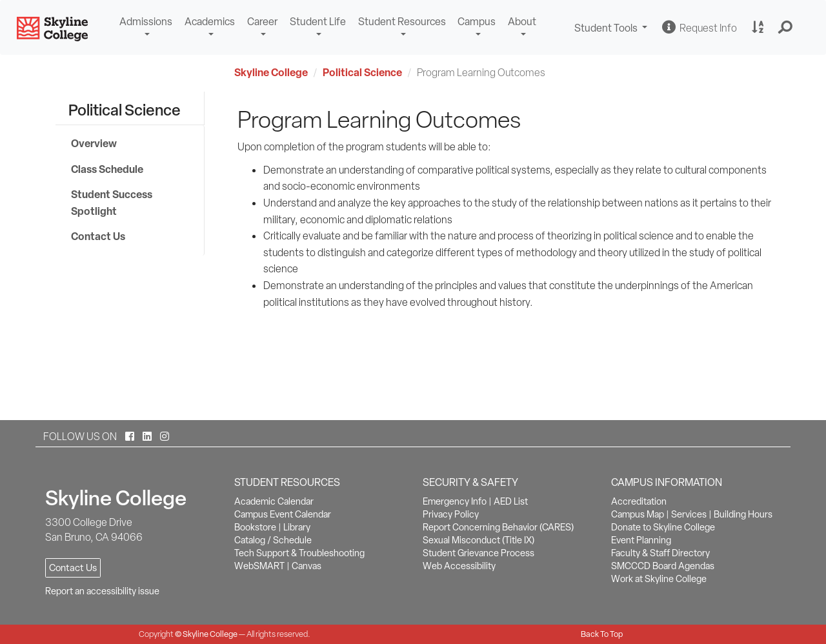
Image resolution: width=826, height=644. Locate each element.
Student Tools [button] (612, 29)
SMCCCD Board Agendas (663, 566)
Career (262, 22)
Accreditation (639, 501)
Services (689, 514)
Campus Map (638, 514)
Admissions (146, 22)
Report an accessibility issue (102, 591)
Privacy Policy (451, 514)
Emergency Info (455, 501)
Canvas (307, 566)
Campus (477, 22)
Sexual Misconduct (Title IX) (478, 540)
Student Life (318, 22)
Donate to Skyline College (663, 527)
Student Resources (402, 22)
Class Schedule (107, 169)
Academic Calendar (274, 501)
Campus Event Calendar (283, 514)
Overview (94, 143)
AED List (511, 501)
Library (297, 527)
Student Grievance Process (478, 553)
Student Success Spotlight (112, 203)
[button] (786, 28)
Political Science (362, 72)
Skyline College (271, 72)
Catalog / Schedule (273, 540)
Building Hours (743, 514)
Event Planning (641, 540)
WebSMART (259, 566)
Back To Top (602, 634)
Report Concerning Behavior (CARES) (498, 527)
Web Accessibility (459, 566)
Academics (210, 22)
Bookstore (255, 527)
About (522, 22)
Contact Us (98, 236)
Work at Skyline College (659, 579)
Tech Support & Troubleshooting (299, 553)
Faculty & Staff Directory (660, 553)
